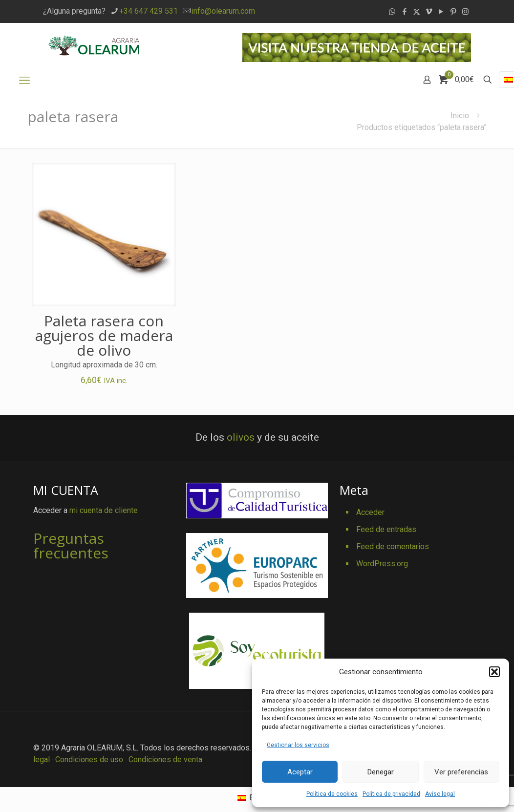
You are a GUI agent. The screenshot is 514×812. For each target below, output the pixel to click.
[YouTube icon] (441, 12)
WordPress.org (382, 564)
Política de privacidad (391, 794)
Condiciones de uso (89, 759)
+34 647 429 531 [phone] (149, 11)
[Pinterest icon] (453, 12)
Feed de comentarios (393, 546)
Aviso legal (440, 794)
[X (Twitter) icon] (417, 12)
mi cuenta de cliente (104, 510)
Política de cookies (332, 794)
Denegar (381, 772)
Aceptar (300, 772)
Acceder (370, 512)
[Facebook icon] (404, 12)
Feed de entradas (386, 529)
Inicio (460, 116)
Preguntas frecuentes (71, 545)
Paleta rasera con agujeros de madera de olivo (104, 335)
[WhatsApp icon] (392, 12)
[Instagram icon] (465, 12)
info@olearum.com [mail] (223, 11)
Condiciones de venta (165, 759)
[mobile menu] (24, 81)
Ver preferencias (461, 772)
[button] (494, 672)
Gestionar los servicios (298, 745)
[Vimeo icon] (429, 12)
